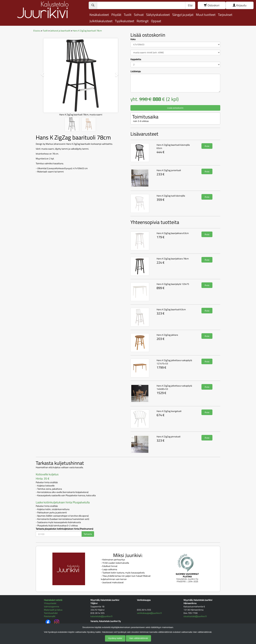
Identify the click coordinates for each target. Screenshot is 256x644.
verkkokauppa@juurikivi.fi (149, 613)
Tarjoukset (225, 15)
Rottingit (143, 21)
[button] (43, 74)
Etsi (190, 5)
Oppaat (156, 21)
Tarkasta (88, 534)
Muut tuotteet (206, 15)
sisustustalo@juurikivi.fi (195, 616)
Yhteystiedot (50, 603)
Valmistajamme (52, 606)
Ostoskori (212, 5)
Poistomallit (50, 616)
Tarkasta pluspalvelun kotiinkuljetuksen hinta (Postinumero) (64, 529)
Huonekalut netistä (53, 600)
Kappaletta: (136, 59)
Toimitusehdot (51, 613)
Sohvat (139, 15)
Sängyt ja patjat (183, 15)
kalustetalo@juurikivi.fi (101, 616)
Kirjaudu (240, 5)
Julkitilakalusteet (101, 21)
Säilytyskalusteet (158, 15)
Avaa (207, 146)
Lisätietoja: (136, 71)
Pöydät (116, 15)
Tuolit (128, 15)
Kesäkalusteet (99, 15)
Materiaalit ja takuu (53, 610)
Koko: (133, 39)
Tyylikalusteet (125, 21)
